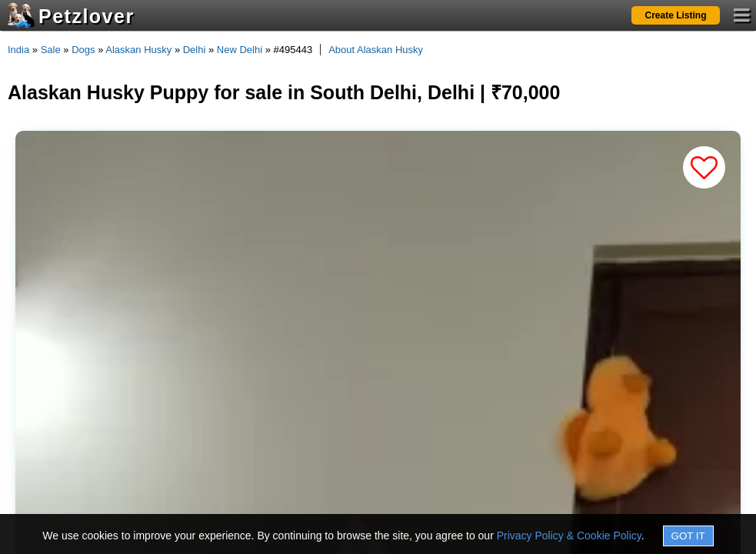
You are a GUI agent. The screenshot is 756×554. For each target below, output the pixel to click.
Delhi (195, 50)
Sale (51, 50)
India (18, 50)
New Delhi (240, 50)
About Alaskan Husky (376, 50)
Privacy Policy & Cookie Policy (569, 536)
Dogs (83, 50)
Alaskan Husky (138, 50)
